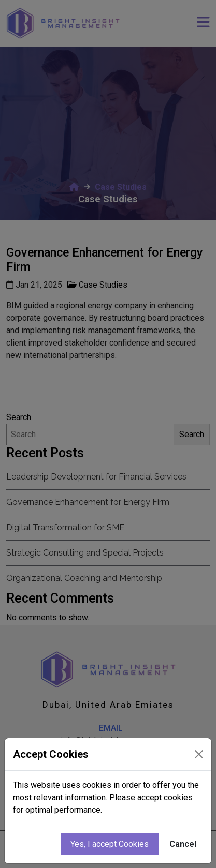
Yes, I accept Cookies (110, 844)
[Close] (199, 754)
